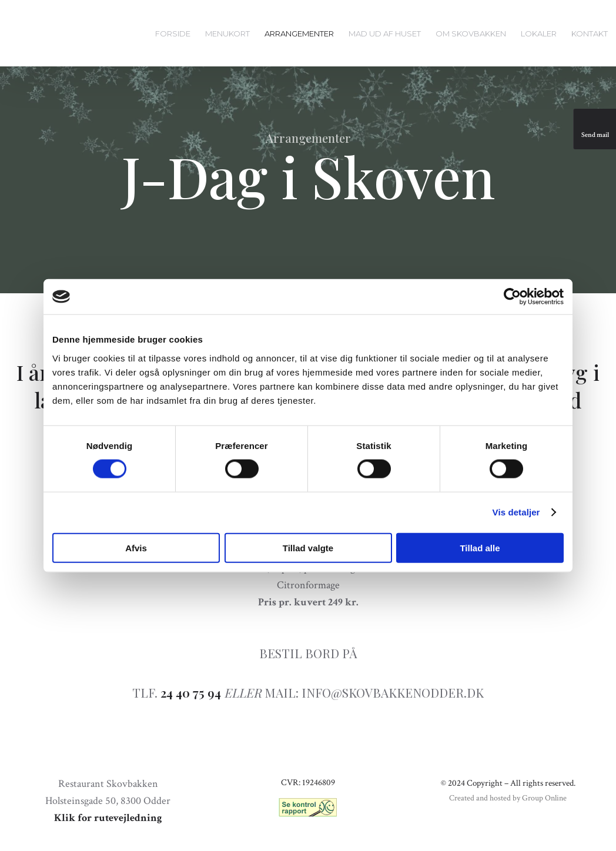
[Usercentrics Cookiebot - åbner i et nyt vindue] (512, 297)
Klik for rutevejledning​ (108, 818)
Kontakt (590, 33)
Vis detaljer (516, 512)
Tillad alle (480, 547)
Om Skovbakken (471, 33)
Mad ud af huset (385, 33)
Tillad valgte (308, 547)
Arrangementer (299, 33)
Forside (173, 33)
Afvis (136, 547)
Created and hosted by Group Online (508, 798)
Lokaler (539, 33)
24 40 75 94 (191, 692)
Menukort (227, 33)
